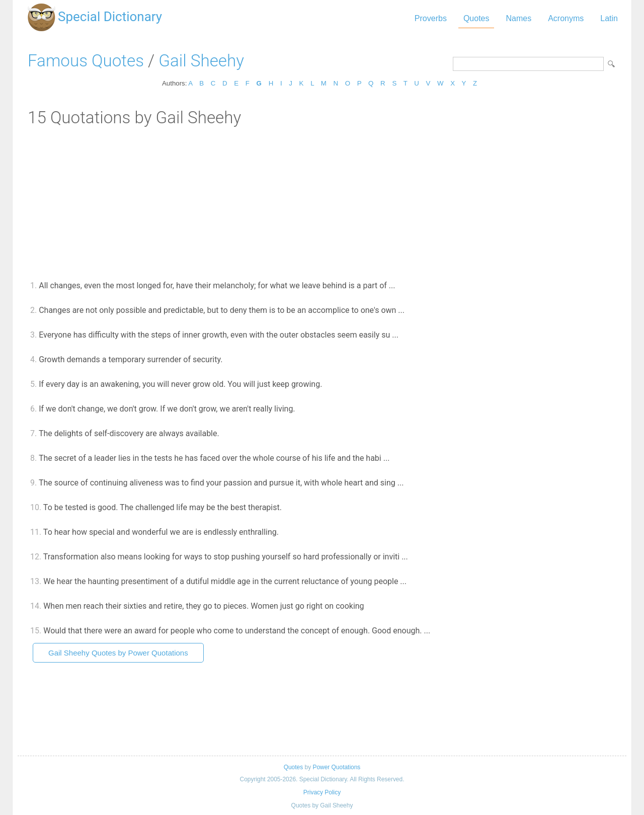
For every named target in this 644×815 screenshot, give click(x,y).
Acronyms (566, 18)
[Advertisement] (322, 203)
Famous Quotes (86, 61)
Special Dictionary (110, 17)
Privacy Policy (322, 792)
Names (518, 18)
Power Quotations (336, 767)
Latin (609, 18)
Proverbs (431, 18)
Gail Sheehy (201, 61)
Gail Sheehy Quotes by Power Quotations (118, 653)
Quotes (476, 18)
